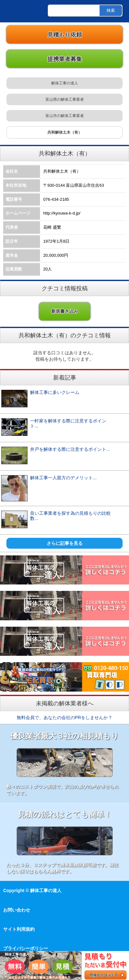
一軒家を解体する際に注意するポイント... (68, 423)
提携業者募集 (65, 59)
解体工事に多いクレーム (57, 392)
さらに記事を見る (65, 543)
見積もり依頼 (65, 35)
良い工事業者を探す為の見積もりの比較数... (70, 516)
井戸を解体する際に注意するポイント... (70, 449)
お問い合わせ (17, 910)
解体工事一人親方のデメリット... (63, 478)
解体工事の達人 (16, 11)
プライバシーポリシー (26, 948)
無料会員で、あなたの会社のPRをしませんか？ (64, 717)
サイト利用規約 (19, 929)
